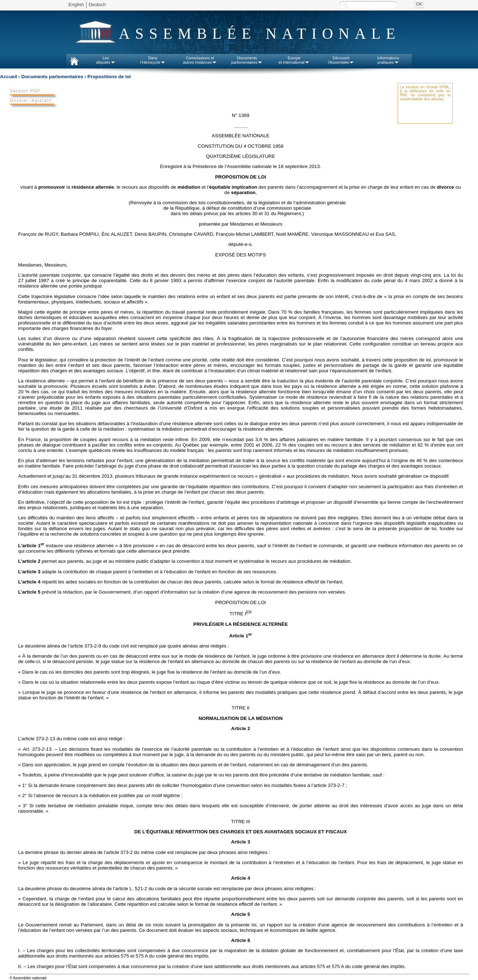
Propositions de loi (109, 77)
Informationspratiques (388, 60)
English (76, 5)
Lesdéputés (106, 60)
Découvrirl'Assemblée (341, 60)
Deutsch (97, 5)
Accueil (9, 77)
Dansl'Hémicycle (153, 60)
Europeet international (294, 60)
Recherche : (346, 5)
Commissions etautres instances (200, 60)
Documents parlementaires (52, 77)
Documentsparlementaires (247, 60)
